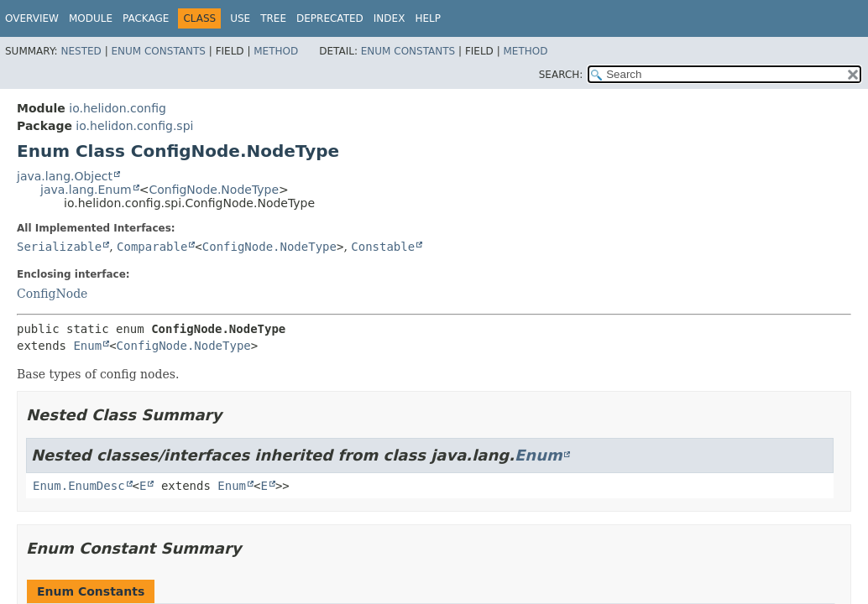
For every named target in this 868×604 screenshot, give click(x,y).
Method (276, 51)
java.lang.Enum (86, 190)
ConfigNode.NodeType (214, 190)
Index (390, 18)
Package (146, 18)
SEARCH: (561, 75)
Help (428, 18)
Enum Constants (158, 51)
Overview (32, 18)
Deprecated (330, 18)
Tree (273, 18)
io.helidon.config (118, 108)
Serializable (59, 247)
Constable (383, 247)
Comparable (152, 247)
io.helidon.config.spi (134, 126)
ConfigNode (52, 294)
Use (240, 18)
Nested (81, 51)
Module (91, 18)
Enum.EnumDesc (79, 486)
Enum (87, 346)
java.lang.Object (65, 176)
